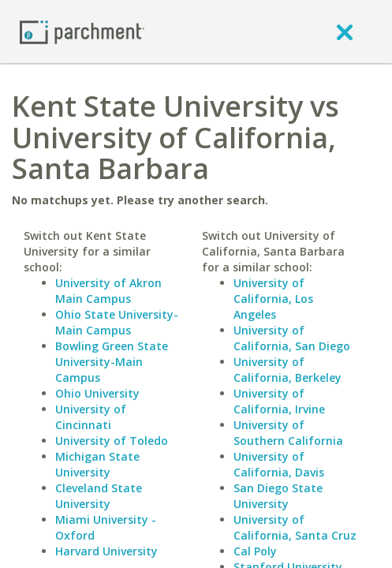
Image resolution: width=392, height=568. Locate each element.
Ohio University (97, 393)
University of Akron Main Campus (108, 291)
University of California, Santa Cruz (295, 527)
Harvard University (106, 551)
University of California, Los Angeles (273, 299)
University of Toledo (112, 441)
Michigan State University (97, 464)
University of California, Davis (279, 464)
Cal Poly (255, 551)
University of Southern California (288, 433)
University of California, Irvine (279, 401)
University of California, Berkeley (287, 370)
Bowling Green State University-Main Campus (112, 362)
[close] (345, 32)
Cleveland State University (99, 496)
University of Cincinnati (91, 417)
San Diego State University (278, 496)
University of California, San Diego (292, 338)
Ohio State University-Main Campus (117, 322)
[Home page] (82, 31)
